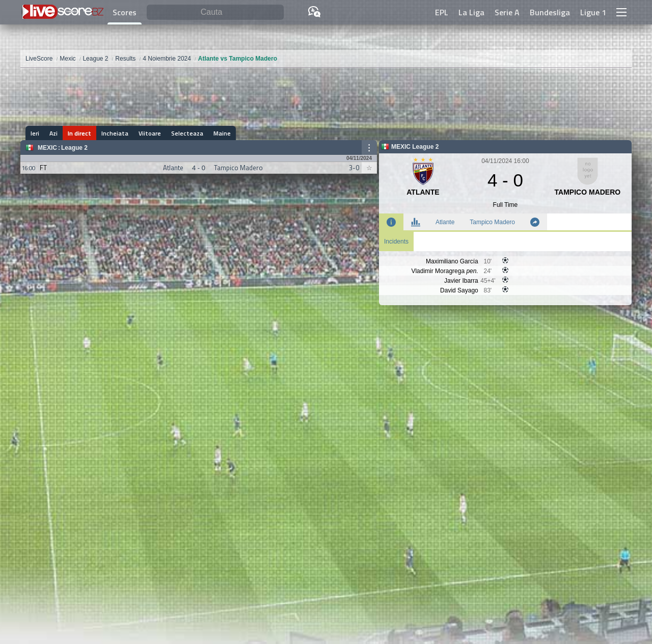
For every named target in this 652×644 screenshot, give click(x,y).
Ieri (35, 133)
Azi (53, 133)
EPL (442, 12)
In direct (79, 133)
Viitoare (150, 133)
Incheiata (115, 133)
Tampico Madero (492, 222)
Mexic (47, 148)
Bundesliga (550, 12)
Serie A (507, 12)
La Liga (471, 12)
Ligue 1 (593, 12)
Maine (222, 133)
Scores (125, 12)
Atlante (445, 222)
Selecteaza (187, 133)
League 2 (74, 148)
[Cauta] (215, 12)
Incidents (396, 242)
